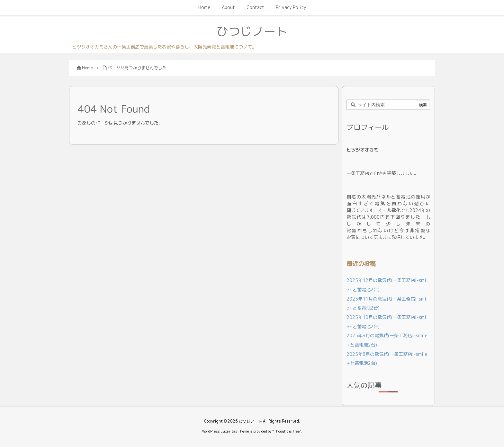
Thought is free (287, 431)
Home (88, 68)
